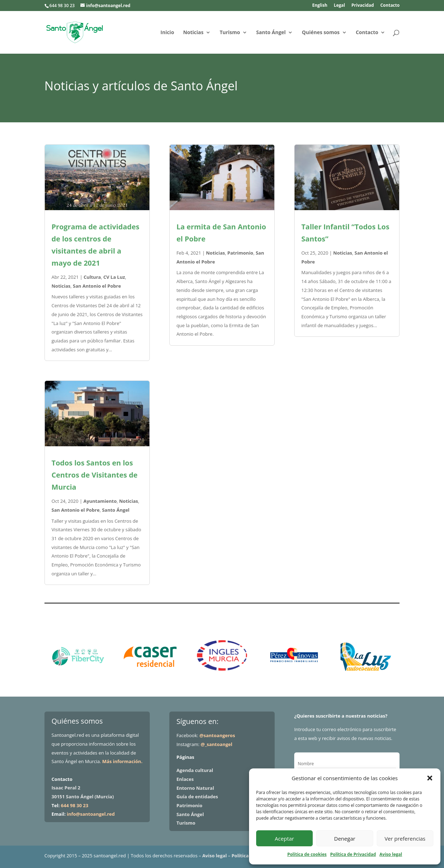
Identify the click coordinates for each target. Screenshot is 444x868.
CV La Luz (114, 277)
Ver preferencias (405, 838)
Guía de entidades (197, 797)
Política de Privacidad (353, 854)
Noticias (193, 33)
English (320, 6)
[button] (430, 778)
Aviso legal (391, 854)
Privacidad (363, 6)
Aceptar (284, 838)
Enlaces (185, 779)
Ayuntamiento (100, 501)
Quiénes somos (321, 33)
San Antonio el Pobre (97, 286)
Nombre (306, 763)
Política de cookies (307, 854)
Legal (339, 6)
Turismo (230, 33)
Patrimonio (240, 253)
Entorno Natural (195, 788)
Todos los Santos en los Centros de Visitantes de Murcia (95, 475)
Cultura (92, 277)
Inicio (167, 33)
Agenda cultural (195, 770)
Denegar (345, 838)
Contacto (390, 6)
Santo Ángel (271, 33)
